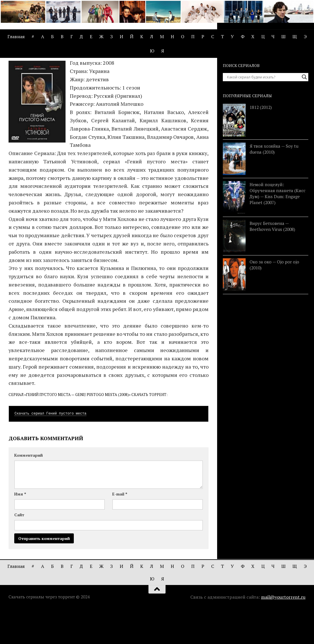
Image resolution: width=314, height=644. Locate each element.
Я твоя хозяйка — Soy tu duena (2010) (274, 184)
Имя (20, 529)
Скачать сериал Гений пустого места (50, 449)
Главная (16, 36)
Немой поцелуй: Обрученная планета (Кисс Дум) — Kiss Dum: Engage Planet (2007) (278, 228)
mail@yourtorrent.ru (283, 632)
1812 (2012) (261, 142)
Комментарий (28, 490)
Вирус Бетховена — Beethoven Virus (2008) (272, 261)
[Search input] (263, 112)
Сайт (19, 550)
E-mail (120, 529)
